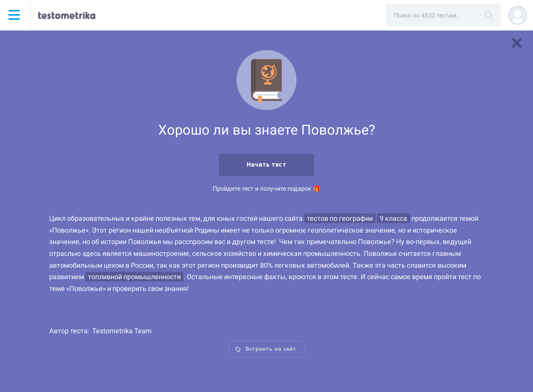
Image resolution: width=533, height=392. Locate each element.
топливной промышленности (134, 277)
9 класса (393, 218)
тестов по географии (340, 218)
